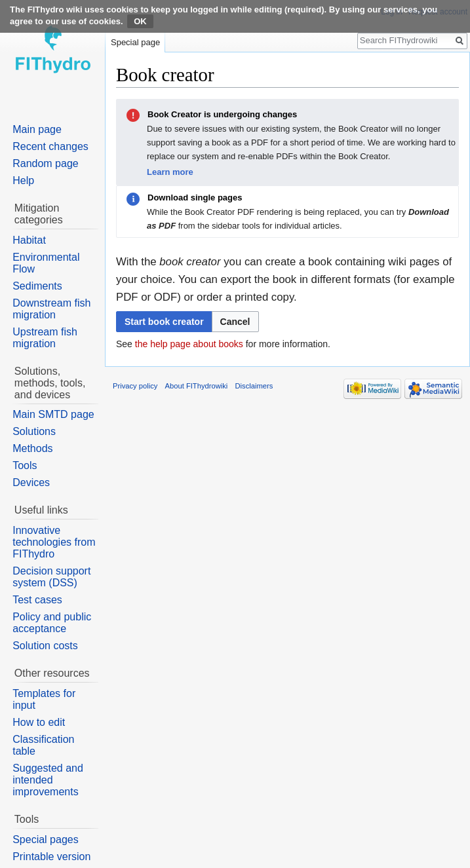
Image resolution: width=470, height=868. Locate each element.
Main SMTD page (53, 414)
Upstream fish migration (45, 338)
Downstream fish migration (51, 309)
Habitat (29, 240)
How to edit (39, 722)
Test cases (37, 600)
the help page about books (189, 344)
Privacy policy (135, 386)
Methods (32, 448)
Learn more (170, 172)
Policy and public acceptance (52, 623)
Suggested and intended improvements (48, 780)
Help (23, 180)
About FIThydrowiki (197, 386)
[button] (235, 322)
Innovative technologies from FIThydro (54, 542)
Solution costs (45, 646)
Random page (46, 163)
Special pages (46, 840)
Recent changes (50, 146)
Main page (37, 129)
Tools (25, 465)
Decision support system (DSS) (51, 577)
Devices (31, 482)
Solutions (34, 431)
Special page (135, 42)
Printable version (51, 857)
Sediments (37, 286)
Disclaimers (254, 386)
